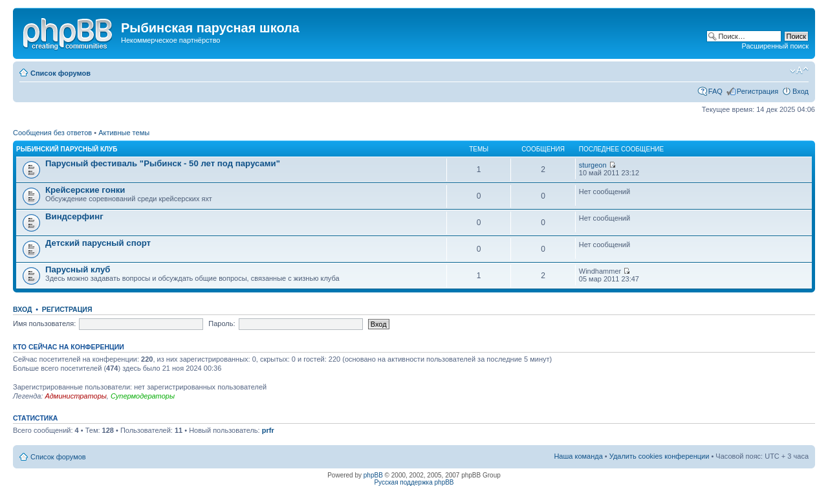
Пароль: (222, 323)
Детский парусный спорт (98, 243)
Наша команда (578, 456)
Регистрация (757, 91)
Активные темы (124, 133)
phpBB (373, 475)
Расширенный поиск (775, 46)
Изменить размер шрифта (799, 71)
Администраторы (75, 396)
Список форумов (60, 73)
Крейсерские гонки (85, 190)
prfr (268, 430)
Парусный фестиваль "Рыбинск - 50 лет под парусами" (163, 163)
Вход (801, 91)
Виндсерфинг (74, 216)
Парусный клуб (78, 269)
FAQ (715, 91)
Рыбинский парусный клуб (67, 149)
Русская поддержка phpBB (414, 482)
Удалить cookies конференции (659, 456)
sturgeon (593, 165)
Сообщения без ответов (52, 133)
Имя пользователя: (44, 323)
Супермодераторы (143, 396)
